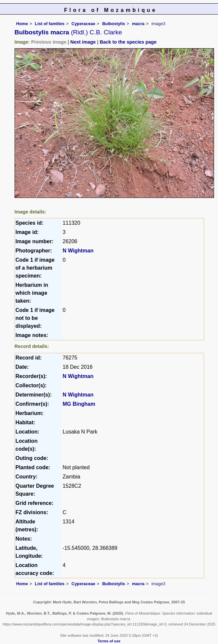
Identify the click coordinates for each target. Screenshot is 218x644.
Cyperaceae (83, 24)
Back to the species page (128, 42)
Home (22, 24)
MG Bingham (79, 404)
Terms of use (109, 641)
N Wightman (78, 251)
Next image (83, 42)
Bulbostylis (114, 24)
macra (138, 24)
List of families (50, 24)
